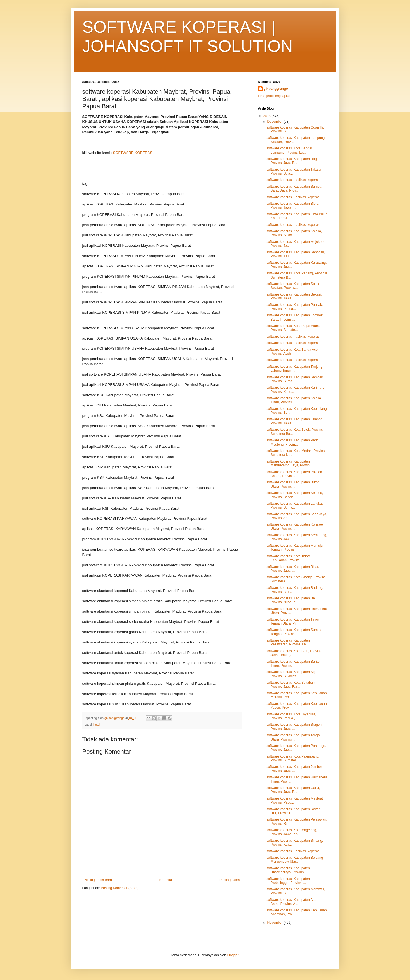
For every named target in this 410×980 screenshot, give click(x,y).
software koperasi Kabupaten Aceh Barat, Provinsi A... (292, 902)
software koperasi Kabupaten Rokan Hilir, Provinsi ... (293, 811)
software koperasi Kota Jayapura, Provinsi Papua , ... (291, 716)
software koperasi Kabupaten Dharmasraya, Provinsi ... (288, 870)
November (275, 923)
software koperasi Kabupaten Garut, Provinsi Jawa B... (293, 790)
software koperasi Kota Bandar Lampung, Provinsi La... (289, 150)
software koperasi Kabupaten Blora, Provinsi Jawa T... (293, 205)
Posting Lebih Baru (98, 880)
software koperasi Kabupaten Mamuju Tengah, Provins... (294, 548)
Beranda (166, 880)
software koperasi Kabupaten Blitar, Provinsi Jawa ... (293, 569)
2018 (267, 116)
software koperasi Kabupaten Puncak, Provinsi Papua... (294, 307)
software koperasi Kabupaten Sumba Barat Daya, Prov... (294, 188)
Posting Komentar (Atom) (120, 888)
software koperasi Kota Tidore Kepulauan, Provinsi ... (288, 558)
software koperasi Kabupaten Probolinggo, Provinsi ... (288, 881)
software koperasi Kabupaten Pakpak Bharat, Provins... (294, 474)
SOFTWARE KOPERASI (133, 153)
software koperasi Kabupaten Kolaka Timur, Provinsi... (293, 400)
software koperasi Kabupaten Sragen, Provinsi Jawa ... (294, 727)
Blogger (233, 955)
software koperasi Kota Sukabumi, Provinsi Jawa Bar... (292, 684)
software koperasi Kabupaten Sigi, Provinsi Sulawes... (292, 674)
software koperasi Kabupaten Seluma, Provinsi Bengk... (295, 495)
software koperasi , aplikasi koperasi (293, 180)
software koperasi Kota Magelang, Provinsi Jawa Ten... (292, 832)
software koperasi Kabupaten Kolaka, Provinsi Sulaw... (294, 233)
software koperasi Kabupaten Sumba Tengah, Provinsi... (294, 632)
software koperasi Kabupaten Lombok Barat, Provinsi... (294, 317)
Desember (275, 122)
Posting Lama (230, 880)
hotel (97, 725)
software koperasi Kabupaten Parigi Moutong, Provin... (293, 442)
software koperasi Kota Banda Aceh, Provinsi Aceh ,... (293, 352)
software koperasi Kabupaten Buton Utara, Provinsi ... (293, 484)
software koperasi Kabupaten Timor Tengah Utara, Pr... (293, 621)
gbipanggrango (276, 89)
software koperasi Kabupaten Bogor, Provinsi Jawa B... (293, 161)
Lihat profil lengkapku (274, 96)
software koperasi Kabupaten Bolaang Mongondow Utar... (295, 860)
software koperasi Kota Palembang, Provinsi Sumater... (293, 758)
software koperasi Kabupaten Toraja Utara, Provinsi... (293, 737)
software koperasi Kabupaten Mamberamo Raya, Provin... (289, 463)
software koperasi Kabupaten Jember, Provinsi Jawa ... (294, 769)
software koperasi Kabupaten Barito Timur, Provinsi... (293, 664)
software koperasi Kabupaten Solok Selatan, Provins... (293, 286)
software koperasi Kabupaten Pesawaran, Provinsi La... (288, 642)
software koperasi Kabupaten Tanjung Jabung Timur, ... (294, 369)
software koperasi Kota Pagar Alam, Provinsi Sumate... (293, 328)
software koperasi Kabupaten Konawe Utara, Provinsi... (294, 526)
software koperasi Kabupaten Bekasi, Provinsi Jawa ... (294, 296)
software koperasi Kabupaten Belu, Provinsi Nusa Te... (292, 600)
